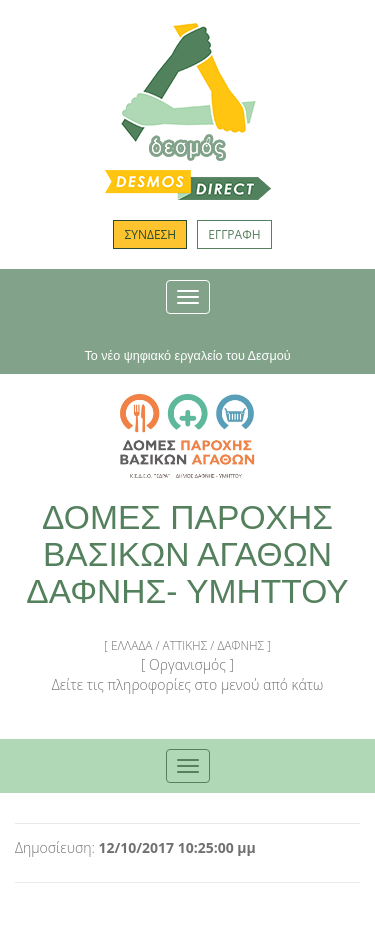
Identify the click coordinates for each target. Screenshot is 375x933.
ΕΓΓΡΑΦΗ (234, 234)
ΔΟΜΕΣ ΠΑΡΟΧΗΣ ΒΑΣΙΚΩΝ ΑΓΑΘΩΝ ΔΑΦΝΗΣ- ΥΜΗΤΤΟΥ (187, 554)
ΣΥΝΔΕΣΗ (150, 234)
